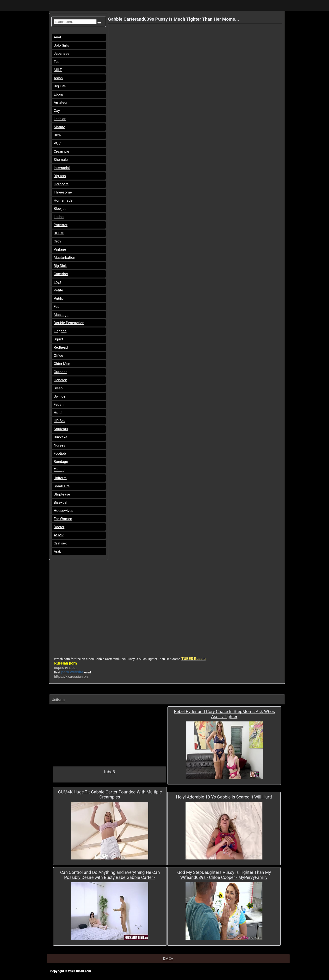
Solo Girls (62, 45)
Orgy (58, 241)
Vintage (60, 249)
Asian (58, 78)
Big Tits (60, 86)
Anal (57, 37)
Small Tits (62, 486)
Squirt (59, 339)
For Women (63, 519)
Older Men (62, 364)
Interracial (62, 168)
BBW (58, 135)
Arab (58, 551)
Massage (61, 315)
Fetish (59, 405)
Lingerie (60, 331)
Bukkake (61, 437)
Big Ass (60, 176)
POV (57, 143)
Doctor (59, 527)
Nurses (60, 445)
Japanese (62, 54)
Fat (56, 307)
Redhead (61, 347)
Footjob (60, 454)
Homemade (63, 200)
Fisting (59, 470)
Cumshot (61, 274)
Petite (59, 290)
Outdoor (60, 372)
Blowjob (60, 209)
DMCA (168, 959)
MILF (58, 70)
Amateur (61, 103)
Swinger (60, 396)
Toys (58, 282)
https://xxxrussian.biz (71, 677)
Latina (59, 217)
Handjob (61, 380)
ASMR (59, 535)
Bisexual (61, 502)
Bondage (61, 462)
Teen (58, 62)
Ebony (59, 94)
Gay (57, 111)
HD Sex (60, 421)
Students (61, 429)
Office (59, 356)
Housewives (64, 511)
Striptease (62, 494)
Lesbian (60, 119)
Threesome (63, 192)
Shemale (61, 160)
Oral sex (60, 543)
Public (59, 298)
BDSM (59, 233)
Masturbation (65, 258)
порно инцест (66, 668)
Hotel (58, 413)
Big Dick (60, 266)
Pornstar (61, 225)
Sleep (58, 388)
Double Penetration (69, 323)
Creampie (62, 151)
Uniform (60, 478)
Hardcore (61, 184)
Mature (59, 127)
